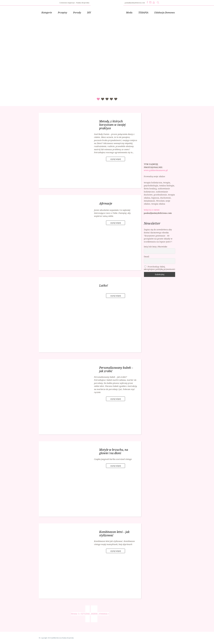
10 (92, 614)
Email (147, 257)
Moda (129, 12)
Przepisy (63, 12)
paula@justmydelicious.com (135, 3)
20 (94, 614)
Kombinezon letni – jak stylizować (114, 534)
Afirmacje (106, 203)
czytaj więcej (116, 159)
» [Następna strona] (99, 614)
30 (96, 614)
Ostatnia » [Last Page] (104, 614)
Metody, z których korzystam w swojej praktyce (112, 125)
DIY (89, 12)
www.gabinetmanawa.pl (156, 170)
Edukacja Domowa (165, 12)
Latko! (104, 285)
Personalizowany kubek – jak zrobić (116, 369)
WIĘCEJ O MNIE (152, 210)
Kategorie (47, 12)
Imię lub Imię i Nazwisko (156, 247)
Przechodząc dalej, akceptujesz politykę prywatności (159, 268)
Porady (77, 12)
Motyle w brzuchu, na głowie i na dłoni (114, 451)
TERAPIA (143, 12)
